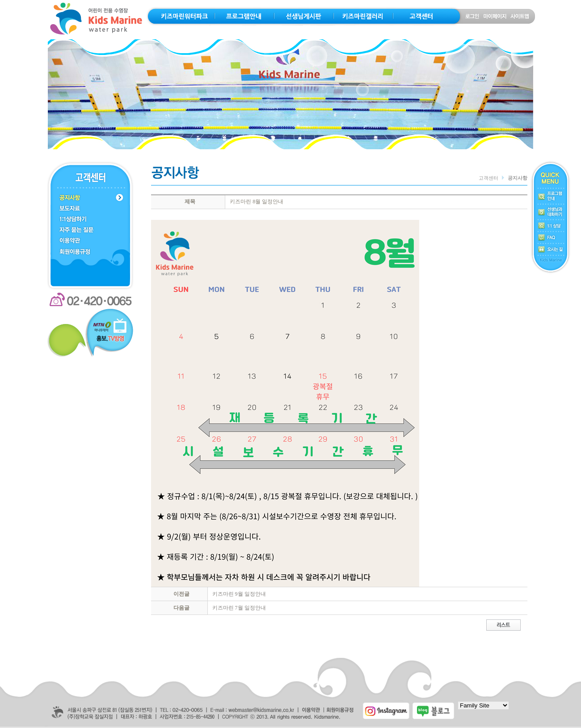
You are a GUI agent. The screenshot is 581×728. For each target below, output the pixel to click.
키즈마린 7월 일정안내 (239, 608)
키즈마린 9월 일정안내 (239, 594)
